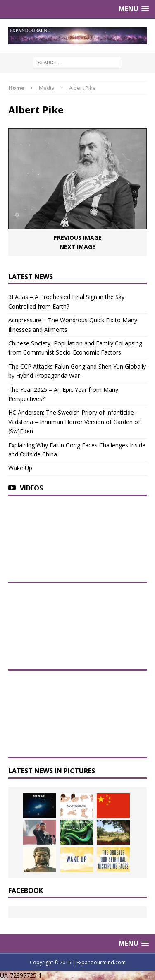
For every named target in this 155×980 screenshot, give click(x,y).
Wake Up (20, 468)
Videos (31, 488)
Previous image (77, 238)
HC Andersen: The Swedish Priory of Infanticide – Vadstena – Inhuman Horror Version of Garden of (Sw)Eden (74, 422)
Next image (77, 247)
